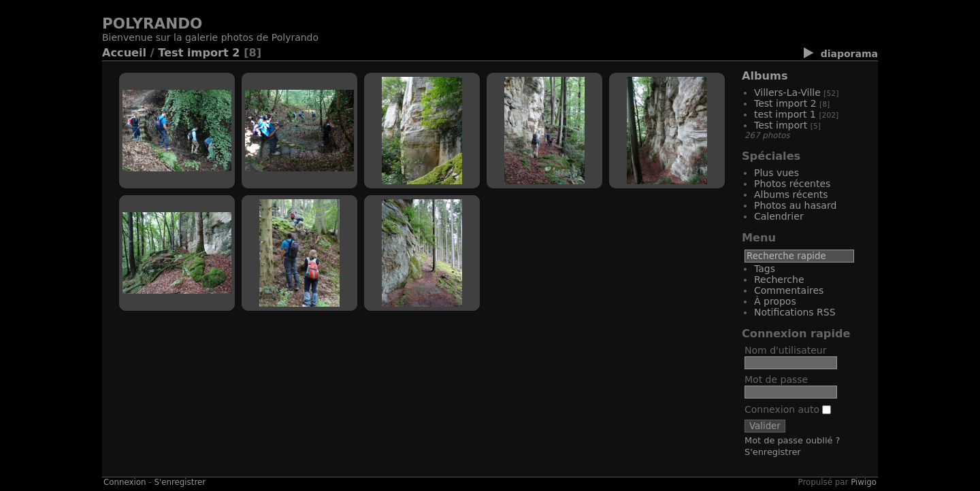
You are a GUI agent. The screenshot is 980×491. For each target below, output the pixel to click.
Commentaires (789, 290)
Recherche (779, 280)
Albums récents (791, 194)
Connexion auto (788, 409)
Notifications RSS (795, 312)
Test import (781, 125)
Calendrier (779, 216)
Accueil (124, 53)
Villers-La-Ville (787, 92)
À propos (775, 301)
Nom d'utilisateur (786, 350)
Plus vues (777, 173)
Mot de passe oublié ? (792, 440)
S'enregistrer (773, 452)
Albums (765, 76)
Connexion (125, 482)
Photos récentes (792, 184)
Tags (765, 269)
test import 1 (785, 114)
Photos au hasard (795, 205)
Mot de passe (776, 379)
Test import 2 (199, 53)
